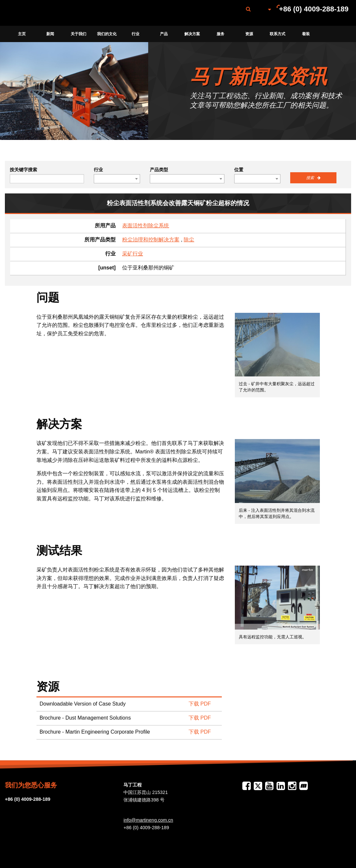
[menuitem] (40, 13)
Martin (40, 13)
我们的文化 (107, 34)
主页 (22, 34)
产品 (164, 34)
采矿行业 (133, 254)
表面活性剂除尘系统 (146, 226)
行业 (135, 34)
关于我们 (78, 34)
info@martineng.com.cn (148, 820)
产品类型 (159, 170)
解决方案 (192, 34)
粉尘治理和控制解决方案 (151, 240)
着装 (306, 34)
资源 (249, 34)
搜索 (311, 178)
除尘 (189, 240)
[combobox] (117, 179)
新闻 (50, 34)
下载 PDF (200, 704)
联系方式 (278, 34)
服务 (221, 34)
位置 (239, 170)
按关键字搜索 (23, 170)
